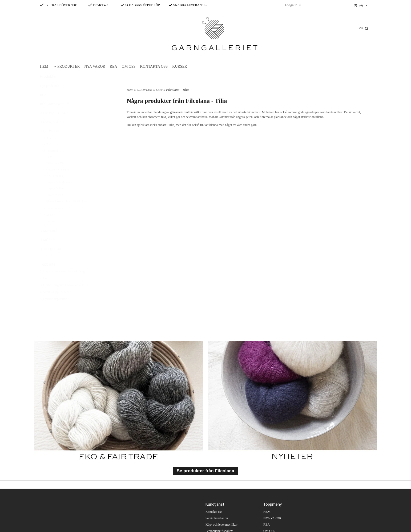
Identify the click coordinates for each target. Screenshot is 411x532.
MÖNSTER (49, 253)
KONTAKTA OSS (154, 66)
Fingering (51, 164)
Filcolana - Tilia (56, 176)
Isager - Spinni (55, 201)
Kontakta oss (214, 512)
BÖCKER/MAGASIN (54, 117)
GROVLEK (49, 144)
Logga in (291, 5)
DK (47, 157)
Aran (48, 151)
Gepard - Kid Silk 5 (58, 182)
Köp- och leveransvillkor (221, 525)
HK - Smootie (55, 189)
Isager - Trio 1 (55, 208)
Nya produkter (49, 99)
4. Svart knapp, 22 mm (55, 305)
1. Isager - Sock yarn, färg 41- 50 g (62, 284)
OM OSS (129, 66)
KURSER (180, 66)
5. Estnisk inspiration (54, 312)
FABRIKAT (49, 135)
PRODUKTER (68, 66)
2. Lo (43, 291)
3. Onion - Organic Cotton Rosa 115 (63, 298)
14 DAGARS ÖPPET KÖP (140, 5)
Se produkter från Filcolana (205, 471)
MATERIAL (50, 244)
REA (114, 66)
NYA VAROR (95, 66)
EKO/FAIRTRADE (54, 126)
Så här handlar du (217, 518)
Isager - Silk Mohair (58, 195)
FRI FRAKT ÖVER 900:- (59, 5)
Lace (48, 170)
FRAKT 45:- (99, 5)
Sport (48, 228)
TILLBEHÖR (51, 262)
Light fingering (54, 221)
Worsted (50, 234)
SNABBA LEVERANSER (188, 5)
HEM (44, 66)
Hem (130, 90)
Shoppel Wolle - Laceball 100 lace (67, 214)
